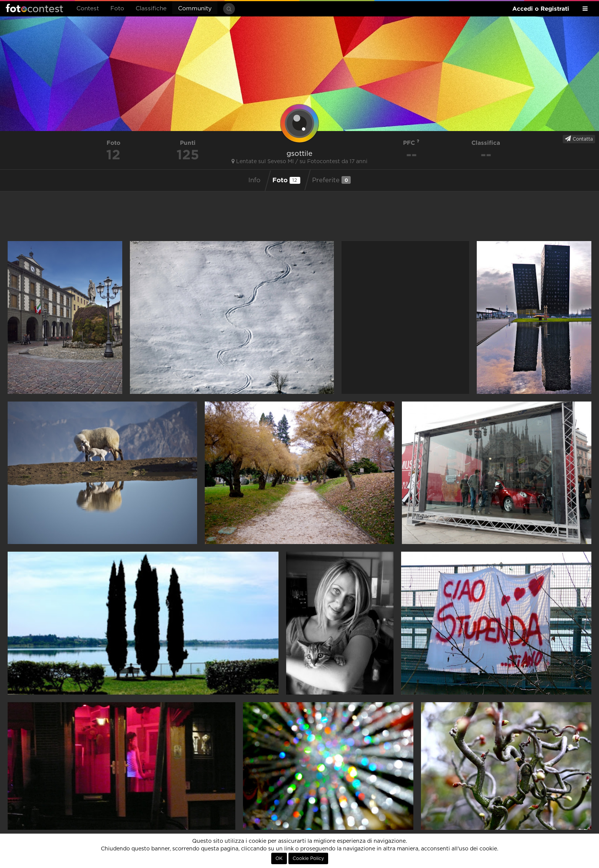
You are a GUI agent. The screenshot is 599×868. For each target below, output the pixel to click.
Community (195, 9)
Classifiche (151, 9)
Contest (88, 9)
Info (254, 180)
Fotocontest (34, 8)
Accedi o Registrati (541, 9)
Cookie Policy (308, 858)
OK (279, 858)
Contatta (579, 139)
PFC (411, 143)
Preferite (331, 180)
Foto (117, 9)
